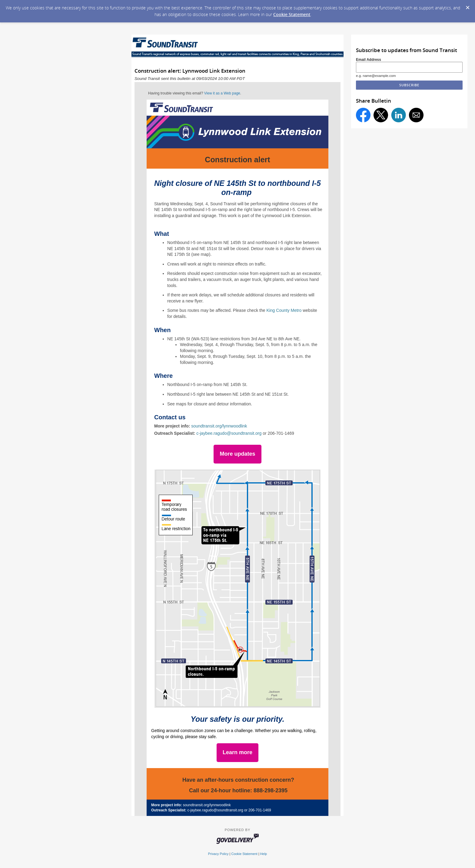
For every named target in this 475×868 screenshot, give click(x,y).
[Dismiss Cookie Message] (467, 6)
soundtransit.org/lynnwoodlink (219, 426)
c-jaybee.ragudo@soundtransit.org (229, 433)
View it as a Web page (222, 93)
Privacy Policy (218, 854)
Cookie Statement (292, 14)
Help (264, 854)
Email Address (369, 60)
